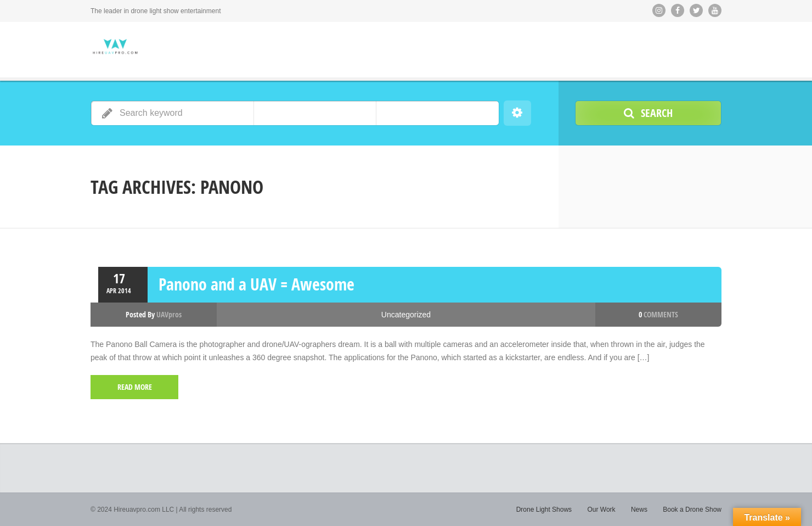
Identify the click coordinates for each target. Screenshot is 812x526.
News (639, 510)
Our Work (601, 510)
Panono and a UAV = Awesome (256, 284)
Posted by (154, 314)
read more (135, 387)
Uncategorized (406, 315)
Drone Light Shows (544, 510)
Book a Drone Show (692, 510)
